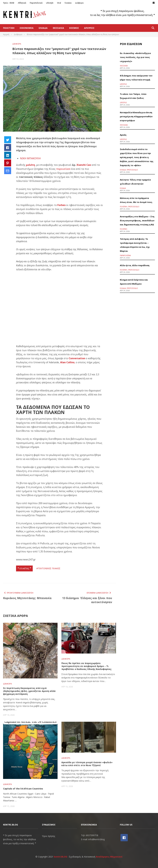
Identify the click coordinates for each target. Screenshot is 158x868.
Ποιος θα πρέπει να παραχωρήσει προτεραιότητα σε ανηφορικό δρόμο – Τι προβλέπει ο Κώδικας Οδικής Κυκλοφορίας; (87, 666)
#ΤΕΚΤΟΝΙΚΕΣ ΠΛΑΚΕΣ (48, 568)
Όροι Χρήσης (49, 836)
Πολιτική (9, 28)
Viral (59, 3)
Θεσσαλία (58, 28)
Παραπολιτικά (36, 3)
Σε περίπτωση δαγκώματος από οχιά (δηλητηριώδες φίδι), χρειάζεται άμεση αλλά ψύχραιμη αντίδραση (29, 691)
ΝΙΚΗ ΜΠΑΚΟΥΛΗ (30, 158)
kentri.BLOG (60, 857)
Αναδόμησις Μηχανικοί (109, 857)
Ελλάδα (43, 28)
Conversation (77, 358)
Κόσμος (74, 28)
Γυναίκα (68, 3)
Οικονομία (27, 28)
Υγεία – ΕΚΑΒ (9, 3)
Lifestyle (50, 3)
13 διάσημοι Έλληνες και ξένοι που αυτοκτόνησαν (87, 600)
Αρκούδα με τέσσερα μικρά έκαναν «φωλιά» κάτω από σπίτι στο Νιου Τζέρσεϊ (87, 764)
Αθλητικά (22, 3)
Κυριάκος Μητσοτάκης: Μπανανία (27, 598)
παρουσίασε (63, 169)
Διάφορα (79, 3)
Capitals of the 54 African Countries (23, 789)
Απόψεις (89, 28)
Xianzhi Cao (83, 165)
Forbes (61, 205)
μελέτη (30, 165)
